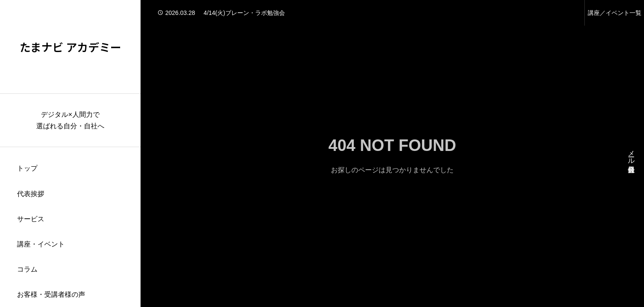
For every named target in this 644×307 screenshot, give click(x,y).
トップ (27, 168)
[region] (70, 153)
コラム (27, 269)
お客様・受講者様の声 (51, 294)
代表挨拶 (31, 194)
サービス (31, 219)
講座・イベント (41, 244)
